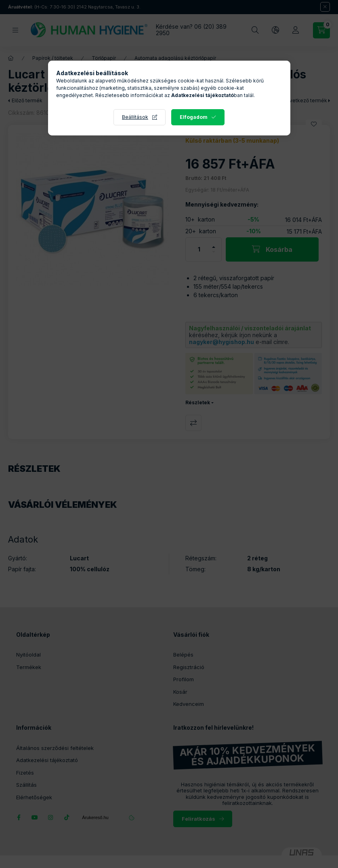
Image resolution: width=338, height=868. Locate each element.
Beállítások (135, 117)
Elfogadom (194, 117)
